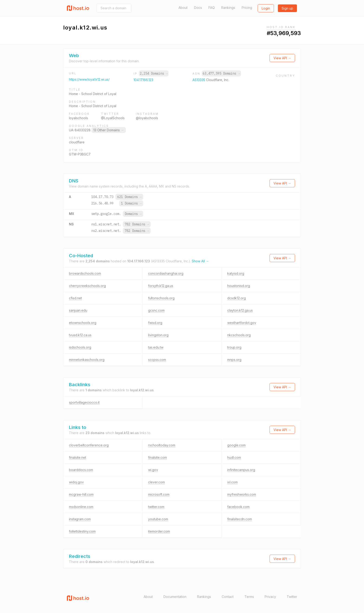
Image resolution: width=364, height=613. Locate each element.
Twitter (292, 597)
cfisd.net (75, 298)
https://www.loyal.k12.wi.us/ (89, 79)
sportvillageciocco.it (84, 402)
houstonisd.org (239, 286)
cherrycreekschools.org (87, 286)
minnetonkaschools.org (87, 360)
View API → (282, 58)
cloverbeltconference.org (89, 445)
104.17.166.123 (143, 80)
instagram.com (80, 519)
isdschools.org (80, 347)
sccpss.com (157, 360)
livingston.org (158, 335)
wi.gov (153, 470)
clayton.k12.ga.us (240, 310)
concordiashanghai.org (166, 273)
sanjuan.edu (78, 310)
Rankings (228, 8)
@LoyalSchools (113, 118)
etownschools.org (83, 323)
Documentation (175, 597)
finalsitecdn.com (240, 519)
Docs (198, 8)
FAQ (212, 8)
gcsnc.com (156, 310)
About (183, 8)
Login (266, 8)
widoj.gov (76, 482)
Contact (228, 597)
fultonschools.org (161, 298)
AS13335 (199, 80)
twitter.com (156, 507)
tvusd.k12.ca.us (80, 335)
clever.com (156, 482)
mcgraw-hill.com (81, 494)
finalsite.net (78, 457)
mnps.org (234, 360)
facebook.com (238, 507)
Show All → (200, 261)
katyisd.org (236, 273)
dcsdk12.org (237, 298)
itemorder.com (159, 531)
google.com (236, 445)
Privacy (270, 597)
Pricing (247, 8)
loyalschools (78, 118)
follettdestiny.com (82, 531)
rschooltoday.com (162, 445)
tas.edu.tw (156, 347)
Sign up (287, 8)
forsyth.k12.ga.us (161, 286)
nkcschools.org (239, 335)
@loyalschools (147, 118)
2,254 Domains (154, 73)
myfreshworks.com (242, 494)
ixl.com (232, 482)
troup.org (234, 347)
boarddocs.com (81, 470)
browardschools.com (85, 273)
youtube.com (158, 519)
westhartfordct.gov (242, 323)
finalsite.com (158, 457)
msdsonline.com (81, 507)
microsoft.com (159, 494)
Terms (249, 597)
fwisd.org (155, 323)
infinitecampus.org (241, 470)
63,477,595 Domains (221, 73)
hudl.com (234, 457)
